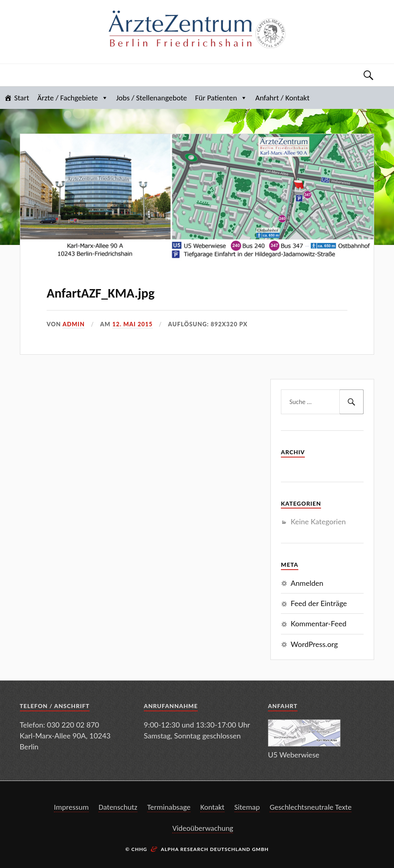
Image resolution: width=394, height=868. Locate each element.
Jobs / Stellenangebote (152, 98)
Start (22, 98)
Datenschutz (118, 807)
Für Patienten (221, 98)
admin (74, 324)
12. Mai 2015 (133, 324)
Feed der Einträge (319, 603)
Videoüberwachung (203, 828)
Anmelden (307, 583)
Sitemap (247, 807)
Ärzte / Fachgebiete (73, 98)
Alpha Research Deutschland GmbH (215, 849)
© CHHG (136, 849)
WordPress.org (314, 644)
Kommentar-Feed (318, 623)
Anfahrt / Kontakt (283, 98)
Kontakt (212, 807)
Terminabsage (169, 807)
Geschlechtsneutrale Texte (310, 807)
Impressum (71, 807)
